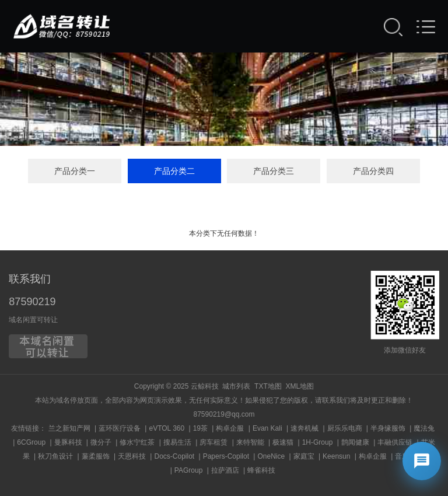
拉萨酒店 (225, 470)
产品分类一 (75, 171)
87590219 (32, 302)
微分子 (101, 442)
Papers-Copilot (226, 456)
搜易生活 (177, 442)
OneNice (271, 456)
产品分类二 (174, 171)
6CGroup (31, 442)
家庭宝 (304, 456)
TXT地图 (268, 386)
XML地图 (300, 386)
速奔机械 (304, 428)
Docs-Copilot (174, 456)
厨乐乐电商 (345, 428)
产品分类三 (274, 171)
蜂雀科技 (261, 470)
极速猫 (283, 442)
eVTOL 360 (167, 428)
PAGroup (188, 470)
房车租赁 (213, 442)
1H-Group (318, 442)
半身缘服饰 (388, 428)
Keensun (336, 456)
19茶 (200, 428)
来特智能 (250, 442)
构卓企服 (230, 428)
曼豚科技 (68, 442)
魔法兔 (424, 428)
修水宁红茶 (137, 442)
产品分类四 (373, 171)
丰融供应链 (395, 442)
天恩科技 (132, 456)
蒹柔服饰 (96, 456)
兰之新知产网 (69, 428)
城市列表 (236, 386)
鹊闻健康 (355, 442)
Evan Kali (267, 428)
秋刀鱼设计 (55, 456)
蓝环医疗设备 (120, 428)
